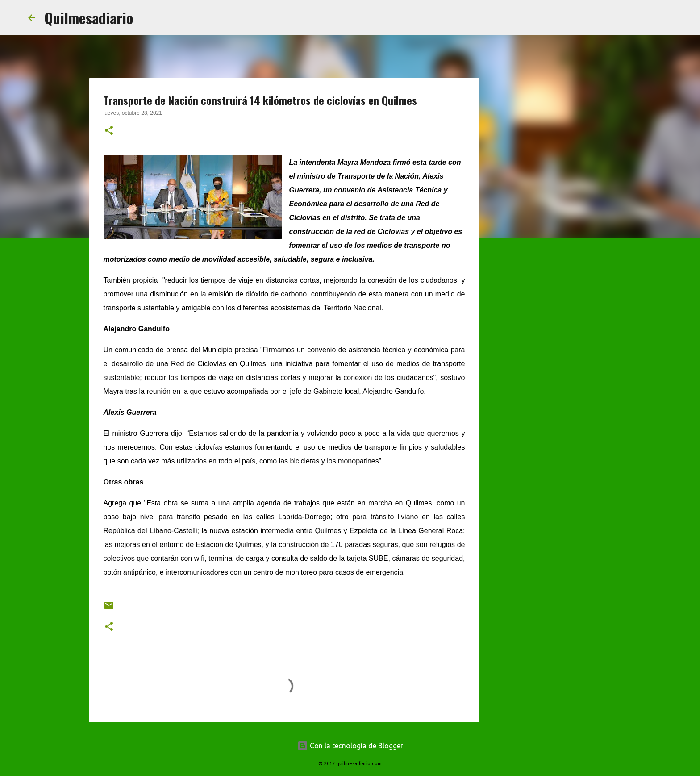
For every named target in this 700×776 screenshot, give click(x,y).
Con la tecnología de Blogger (350, 746)
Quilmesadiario (89, 18)
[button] (109, 131)
